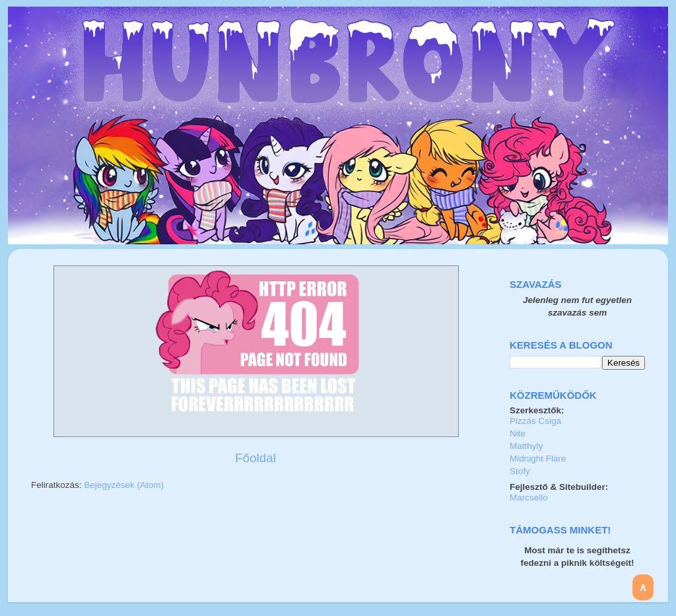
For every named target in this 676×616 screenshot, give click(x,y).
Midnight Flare (538, 459)
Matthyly (526, 446)
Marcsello (529, 497)
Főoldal (255, 458)
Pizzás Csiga (535, 421)
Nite (518, 433)
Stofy (520, 471)
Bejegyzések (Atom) (124, 485)
